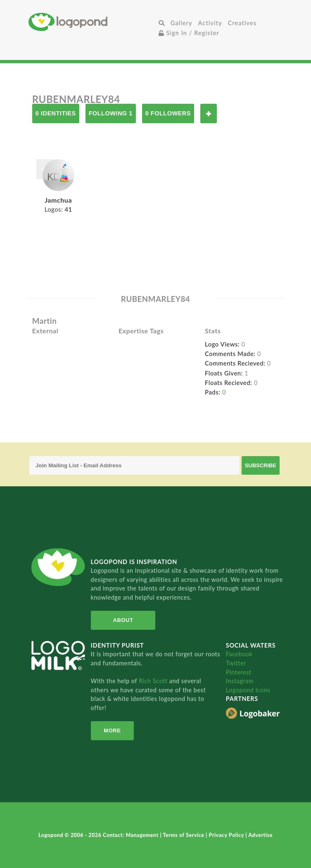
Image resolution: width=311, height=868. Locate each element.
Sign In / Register (189, 33)
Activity (210, 23)
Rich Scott (154, 681)
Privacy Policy (227, 835)
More (112, 731)
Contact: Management (131, 835)
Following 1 (111, 113)
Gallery (182, 23)
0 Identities (56, 113)
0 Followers (168, 113)
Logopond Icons (248, 690)
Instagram (240, 681)
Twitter (236, 663)
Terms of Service (184, 835)
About (123, 620)
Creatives (242, 23)
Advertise (260, 835)
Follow (209, 114)
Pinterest (239, 672)
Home (92, 22)
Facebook (239, 654)
